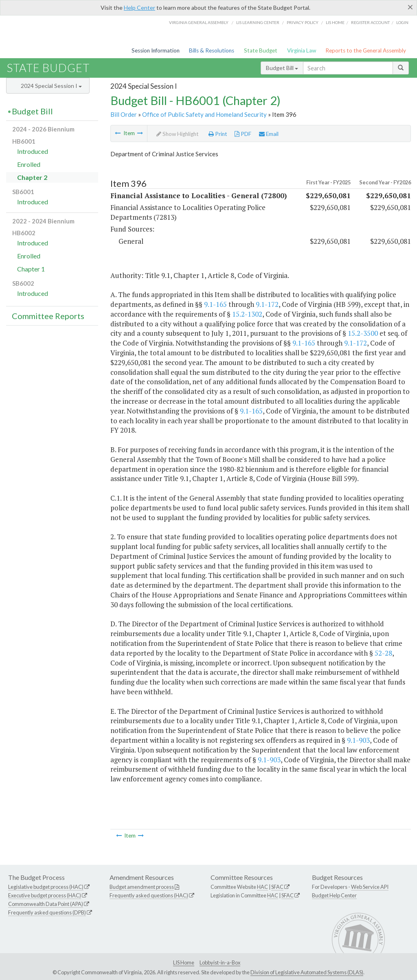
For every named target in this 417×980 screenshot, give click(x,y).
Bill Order (124, 114)
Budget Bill (282, 68)
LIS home (335, 22)
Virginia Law (302, 50)
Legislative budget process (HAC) (46, 887)
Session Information (156, 50)
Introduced (33, 151)
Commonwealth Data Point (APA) (46, 904)
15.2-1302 (247, 314)
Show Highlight (178, 134)
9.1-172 (267, 304)
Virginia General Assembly (199, 22)
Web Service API (370, 887)
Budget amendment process (142, 887)
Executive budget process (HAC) (45, 895)
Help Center (139, 8)
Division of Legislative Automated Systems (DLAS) (307, 972)
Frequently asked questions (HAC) (149, 895)
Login (402, 22)
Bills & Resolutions (212, 50)
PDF (243, 134)
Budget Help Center (334, 895)
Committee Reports (48, 316)
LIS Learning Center (258, 22)
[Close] (410, 7)
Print (218, 134)
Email (269, 134)
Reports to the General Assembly (366, 50)
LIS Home (184, 962)
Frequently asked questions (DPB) (47, 912)
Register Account (370, 22)
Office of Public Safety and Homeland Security (204, 114)
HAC (262, 887)
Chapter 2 (32, 177)
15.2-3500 (363, 333)
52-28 (383, 653)
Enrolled (29, 164)
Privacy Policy (303, 22)
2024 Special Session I (51, 86)
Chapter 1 (31, 269)
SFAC (277, 887)
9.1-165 (215, 304)
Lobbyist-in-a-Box (220, 962)
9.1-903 (358, 740)
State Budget (261, 50)
